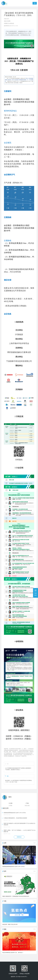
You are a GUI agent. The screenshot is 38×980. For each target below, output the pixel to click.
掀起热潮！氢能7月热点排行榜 (10, 924)
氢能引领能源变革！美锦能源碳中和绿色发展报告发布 (16, 896)
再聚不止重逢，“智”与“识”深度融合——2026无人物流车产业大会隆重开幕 (20, 831)
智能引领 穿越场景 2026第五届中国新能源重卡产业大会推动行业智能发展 (19, 824)
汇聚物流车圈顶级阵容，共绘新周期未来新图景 (15, 818)
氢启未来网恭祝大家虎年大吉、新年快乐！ (13, 953)
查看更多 (19, 837)
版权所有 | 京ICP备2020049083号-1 (19, 977)
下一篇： (7, 776)
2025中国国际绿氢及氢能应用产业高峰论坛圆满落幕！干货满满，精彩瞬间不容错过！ (18, 769)
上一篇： (7, 764)
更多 (35, 843)
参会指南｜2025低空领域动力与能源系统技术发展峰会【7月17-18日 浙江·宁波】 (18, 781)
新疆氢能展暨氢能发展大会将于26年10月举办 (15, 813)
